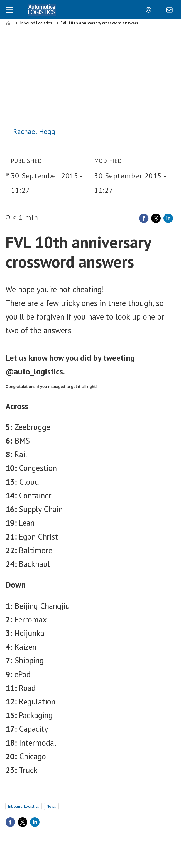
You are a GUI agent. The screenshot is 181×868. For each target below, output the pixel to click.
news (51, 806)
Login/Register (150, 10)
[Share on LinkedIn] (168, 218)
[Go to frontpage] (42, 10)
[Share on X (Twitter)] (156, 218)
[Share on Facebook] (144, 218)
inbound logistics (24, 806)
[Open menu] (10, 10)
